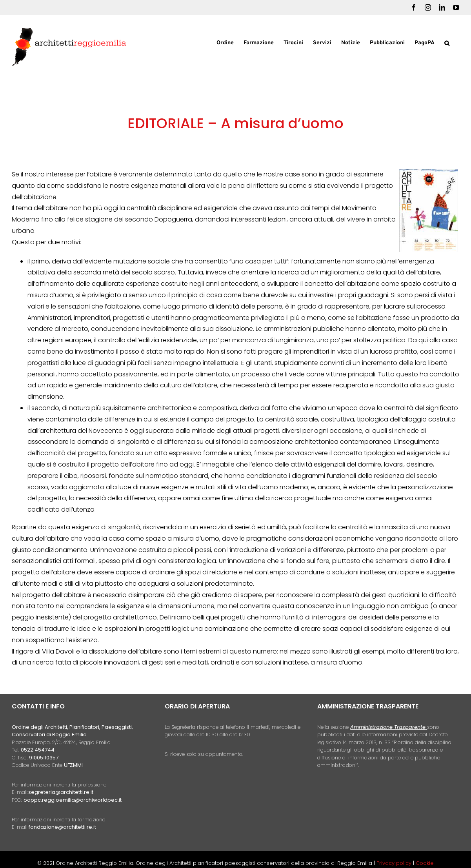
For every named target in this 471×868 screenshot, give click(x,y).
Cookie (425, 863)
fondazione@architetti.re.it (62, 827)
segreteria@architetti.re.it (61, 792)
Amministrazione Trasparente (388, 727)
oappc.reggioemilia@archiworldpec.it (73, 800)
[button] (447, 42)
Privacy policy (395, 863)
